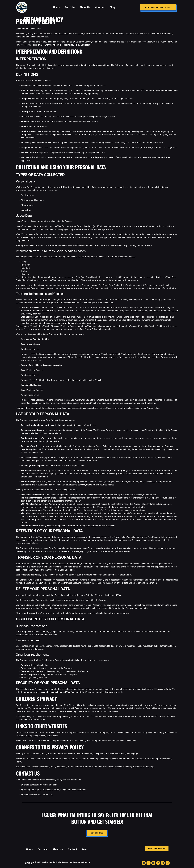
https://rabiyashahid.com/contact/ (70, 790)
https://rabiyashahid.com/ (93, 152)
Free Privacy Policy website (92, 329)
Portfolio (70, 7)
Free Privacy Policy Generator (76, 45)
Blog (112, 7)
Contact (100, 7)
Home (57, 7)
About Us (85, 7)
